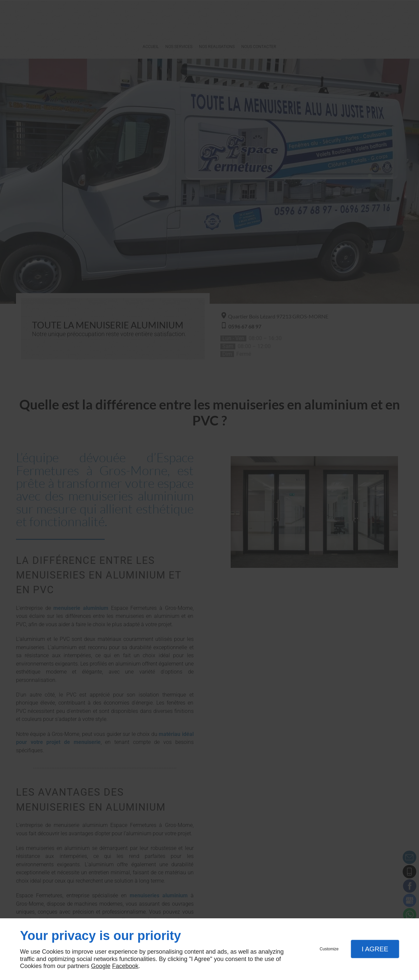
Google (101, 966)
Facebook (125, 966)
